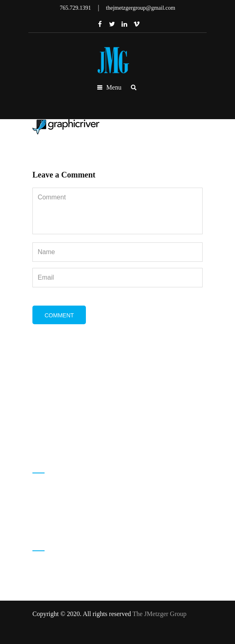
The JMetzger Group (159, 614)
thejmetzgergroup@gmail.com (84, 517)
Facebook (100, 24)
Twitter (112, 24)
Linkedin (124, 24)
